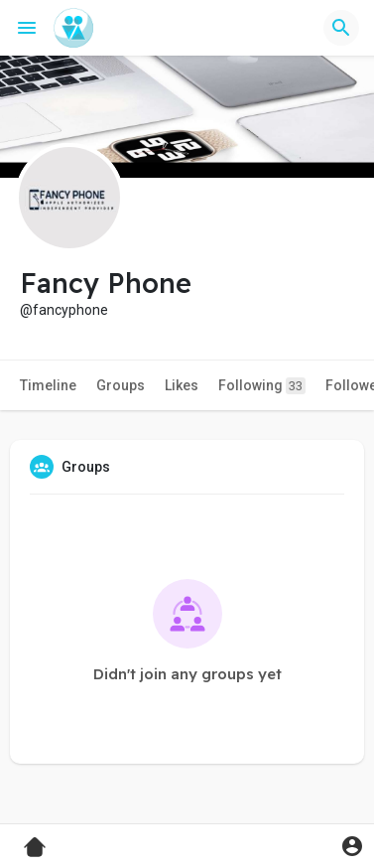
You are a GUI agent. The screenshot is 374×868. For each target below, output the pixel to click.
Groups (121, 385)
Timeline (48, 385)
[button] (341, 28)
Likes (182, 385)
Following (262, 386)
